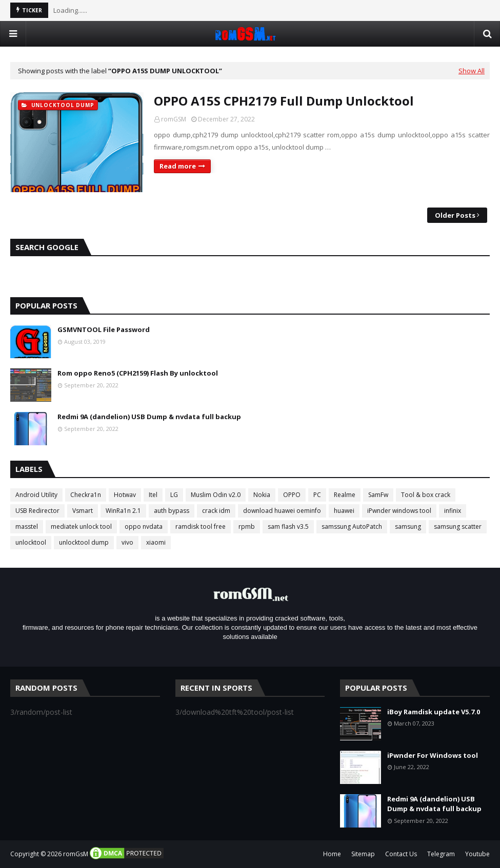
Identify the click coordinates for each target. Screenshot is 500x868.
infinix (453, 511)
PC (317, 495)
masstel (27, 526)
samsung (408, 526)
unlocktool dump (84, 542)
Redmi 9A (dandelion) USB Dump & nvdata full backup (149, 417)
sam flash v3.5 (288, 526)
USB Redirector (37, 511)
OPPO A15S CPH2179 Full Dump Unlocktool (284, 101)
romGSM (174, 119)
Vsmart (83, 511)
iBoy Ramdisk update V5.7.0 (434, 712)
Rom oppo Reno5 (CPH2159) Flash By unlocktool (138, 373)
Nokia (262, 495)
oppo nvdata (144, 526)
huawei (344, 511)
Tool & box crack (426, 495)
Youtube (477, 854)
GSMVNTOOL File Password (104, 329)
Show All (472, 71)
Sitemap (363, 854)
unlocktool (31, 542)
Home (332, 854)
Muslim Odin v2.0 (216, 495)
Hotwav (125, 495)
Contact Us (401, 854)
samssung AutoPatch (352, 526)
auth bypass (172, 511)
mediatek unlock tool (81, 526)
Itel (153, 495)
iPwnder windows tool (399, 511)
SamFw (378, 495)
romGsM (76, 854)
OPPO (292, 495)
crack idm (216, 511)
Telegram (441, 854)
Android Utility (36, 495)
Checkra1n (86, 495)
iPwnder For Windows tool (433, 755)
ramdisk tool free (201, 526)
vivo (127, 542)
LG (174, 495)
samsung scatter (458, 526)
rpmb (247, 526)
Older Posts (455, 215)
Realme (345, 495)
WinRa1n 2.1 (123, 511)
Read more (178, 166)
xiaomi (156, 542)
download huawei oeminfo (282, 511)
